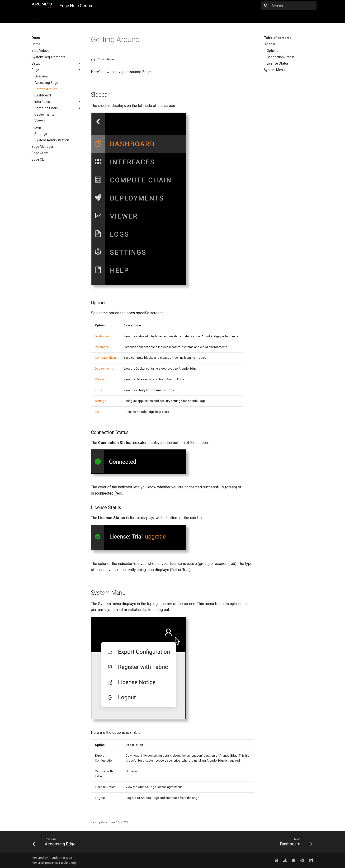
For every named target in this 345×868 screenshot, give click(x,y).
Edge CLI (38, 159)
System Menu (274, 70)
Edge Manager (43, 147)
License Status (278, 63)
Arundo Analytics (60, 858)
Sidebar (270, 44)
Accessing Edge (46, 83)
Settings (41, 134)
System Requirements (48, 57)
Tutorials (52, 17)
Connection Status (281, 57)
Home (36, 44)
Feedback (181, 17)
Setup (57, 63)
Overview (41, 76)
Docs (35, 17)
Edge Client (40, 153)
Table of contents (278, 38)
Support (162, 17)
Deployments (44, 114)
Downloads (91, 17)
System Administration (52, 140)
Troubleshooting (137, 17)
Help (98, 412)
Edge (57, 70)
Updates (71, 17)
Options (272, 51)
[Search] (289, 6)
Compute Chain (58, 108)
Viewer (40, 121)
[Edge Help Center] (42, 6)
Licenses (112, 17)
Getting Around (46, 89)
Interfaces (58, 102)
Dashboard (43, 95)
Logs (38, 127)
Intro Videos (40, 51)
